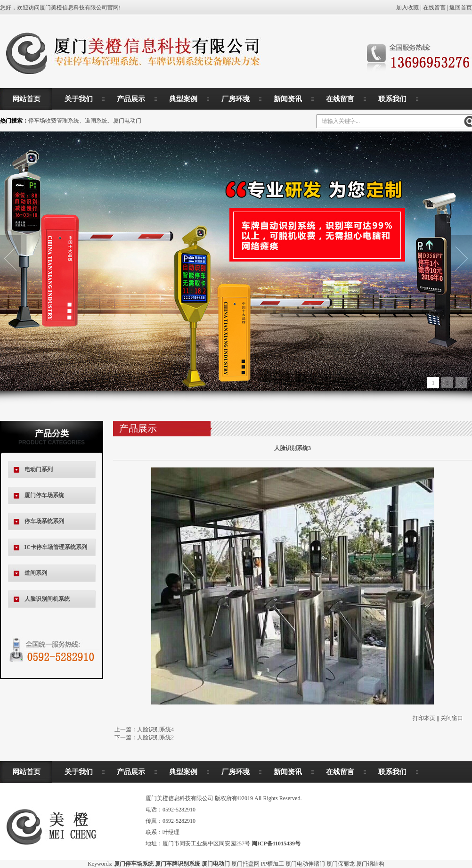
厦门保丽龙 (341, 864)
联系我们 (392, 99)
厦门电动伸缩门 (305, 864)
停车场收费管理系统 (54, 121)
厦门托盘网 (245, 864)
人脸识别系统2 (155, 737)
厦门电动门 (127, 121)
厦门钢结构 (370, 864)
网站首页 (26, 99)
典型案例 (183, 99)
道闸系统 (96, 121)
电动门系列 (39, 469)
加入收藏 (407, 8)
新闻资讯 (288, 99)
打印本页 (424, 718)
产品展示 (131, 99)
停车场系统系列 (44, 521)
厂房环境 (236, 99)
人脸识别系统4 (155, 729)
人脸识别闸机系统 (47, 599)
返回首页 (461, 8)
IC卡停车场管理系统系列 (56, 547)
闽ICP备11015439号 (276, 843)
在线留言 (434, 8)
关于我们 (79, 99)
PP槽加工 (273, 864)
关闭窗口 (452, 718)
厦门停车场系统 (44, 495)
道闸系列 (36, 573)
